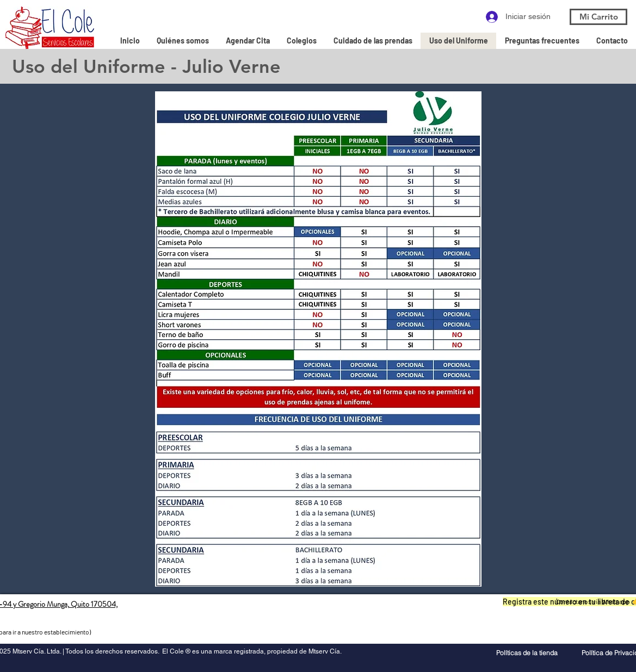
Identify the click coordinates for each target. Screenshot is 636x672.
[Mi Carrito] (598, 17)
